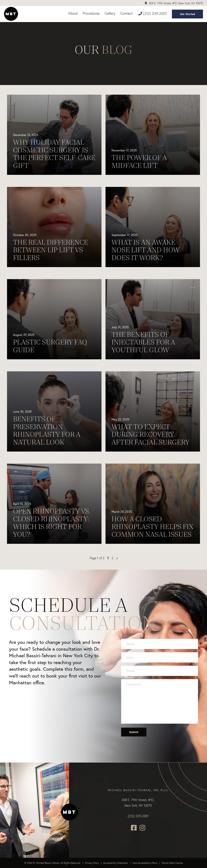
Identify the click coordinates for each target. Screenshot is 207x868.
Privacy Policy (92, 863)
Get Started (187, 14)
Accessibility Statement (116, 863)
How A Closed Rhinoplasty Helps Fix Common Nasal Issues (152, 527)
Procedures (91, 13)
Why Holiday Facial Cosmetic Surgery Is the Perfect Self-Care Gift (54, 154)
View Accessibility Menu (145, 863)
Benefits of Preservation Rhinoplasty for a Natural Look (47, 430)
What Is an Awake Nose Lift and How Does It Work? (146, 250)
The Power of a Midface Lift (139, 162)
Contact (126, 13)
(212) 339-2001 (153, 14)
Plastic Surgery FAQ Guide (50, 346)
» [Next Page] (117, 558)
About (73, 13)
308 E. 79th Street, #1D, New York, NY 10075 (174, 3)
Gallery (110, 13)
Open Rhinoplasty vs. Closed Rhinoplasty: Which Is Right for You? (52, 523)
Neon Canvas (176, 863)
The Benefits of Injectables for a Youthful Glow (143, 342)
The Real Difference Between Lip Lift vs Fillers (51, 250)
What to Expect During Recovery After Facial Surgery (151, 435)
